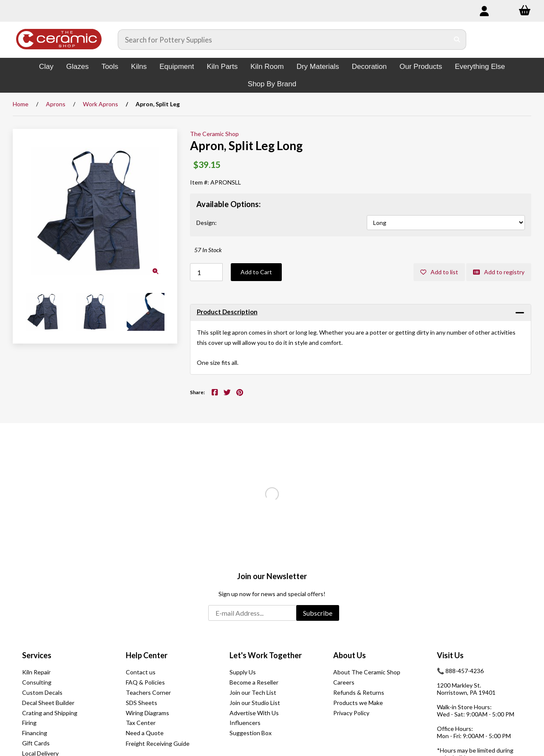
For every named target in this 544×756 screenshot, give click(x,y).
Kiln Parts (222, 67)
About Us (350, 655)
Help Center (147, 655)
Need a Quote (145, 733)
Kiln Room (267, 67)
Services (37, 655)
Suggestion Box (251, 733)
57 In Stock (208, 250)
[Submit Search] (457, 40)
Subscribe (318, 613)
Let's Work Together (266, 655)
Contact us (141, 672)
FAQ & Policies (145, 682)
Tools (110, 67)
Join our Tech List (253, 692)
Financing (35, 733)
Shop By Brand (272, 84)
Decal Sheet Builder (48, 703)
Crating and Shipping (50, 713)
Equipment (177, 67)
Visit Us (450, 655)
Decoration (369, 67)
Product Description (227, 312)
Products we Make (358, 703)
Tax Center (141, 723)
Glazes (78, 67)
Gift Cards (36, 743)
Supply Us (243, 672)
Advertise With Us (254, 713)
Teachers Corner (148, 692)
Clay (46, 67)
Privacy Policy (351, 713)
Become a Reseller (254, 682)
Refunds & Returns (359, 692)
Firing (29, 723)
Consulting (37, 682)
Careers (344, 682)
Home (21, 104)
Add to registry (499, 272)
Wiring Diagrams (147, 713)
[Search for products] (283, 40)
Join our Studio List (255, 703)
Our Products (421, 67)
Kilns (139, 67)
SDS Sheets (142, 703)
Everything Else (480, 67)
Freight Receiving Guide (158, 743)
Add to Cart (256, 272)
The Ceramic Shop (214, 134)
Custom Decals (42, 692)
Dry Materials (318, 67)
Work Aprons (101, 104)
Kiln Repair (36, 672)
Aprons (56, 104)
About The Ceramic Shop (367, 672)
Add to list (439, 272)
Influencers (245, 723)
